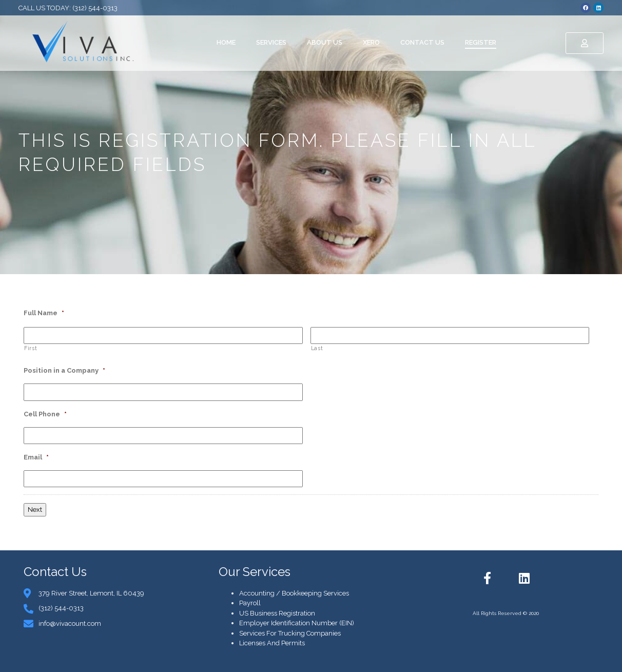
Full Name (44, 313)
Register (481, 42)
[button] (585, 43)
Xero (371, 42)
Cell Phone (45, 414)
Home (226, 42)
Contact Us (422, 42)
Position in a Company (64, 370)
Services (271, 42)
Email (36, 457)
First (31, 348)
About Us (325, 42)
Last (317, 348)
